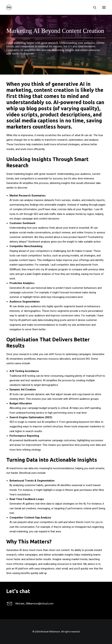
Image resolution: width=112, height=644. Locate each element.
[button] (104, 7)
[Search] (93, 7)
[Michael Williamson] (9, 7)
